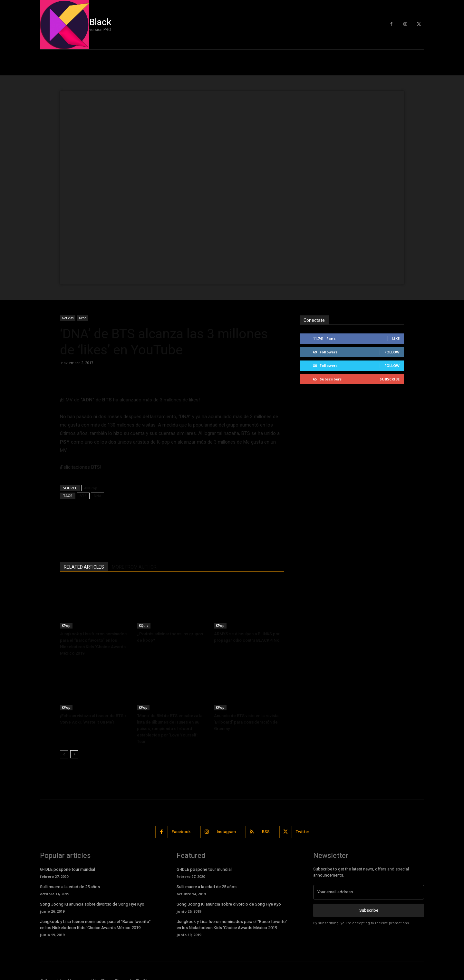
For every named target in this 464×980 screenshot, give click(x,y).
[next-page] (74, 754)
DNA (97, 496)
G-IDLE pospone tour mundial (68, 869)
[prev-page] (64, 754)
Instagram (226, 832)
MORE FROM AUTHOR (134, 567)
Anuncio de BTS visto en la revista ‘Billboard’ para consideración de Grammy (246, 722)
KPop (83, 318)
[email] (369, 892)
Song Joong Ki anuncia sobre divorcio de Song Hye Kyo (92, 904)
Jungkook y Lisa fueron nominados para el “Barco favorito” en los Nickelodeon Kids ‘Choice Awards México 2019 (95, 924)
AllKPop (91, 488)
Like (396, 338)
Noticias (68, 318)
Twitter (302, 832)
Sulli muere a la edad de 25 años (70, 887)
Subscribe (390, 379)
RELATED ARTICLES (84, 567)
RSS (266, 832)
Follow (392, 352)
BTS (83, 496)
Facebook (181, 832)
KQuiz (144, 626)
